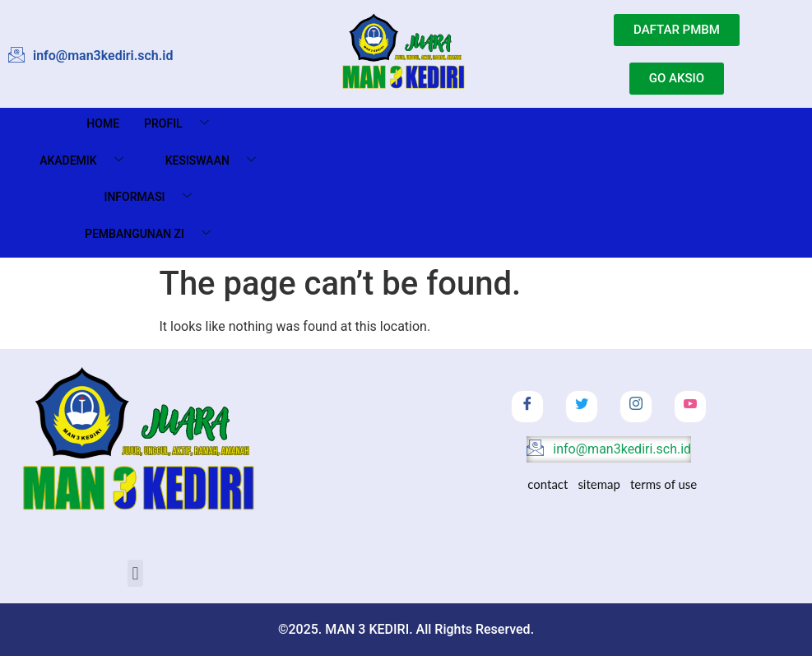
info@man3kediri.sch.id (609, 450)
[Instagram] (636, 407)
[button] (135, 573)
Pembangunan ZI (154, 234)
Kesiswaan (217, 161)
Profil (183, 124)
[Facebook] (527, 407)
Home (103, 123)
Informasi (153, 197)
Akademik (88, 161)
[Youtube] (690, 407)
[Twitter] (582, 407)
